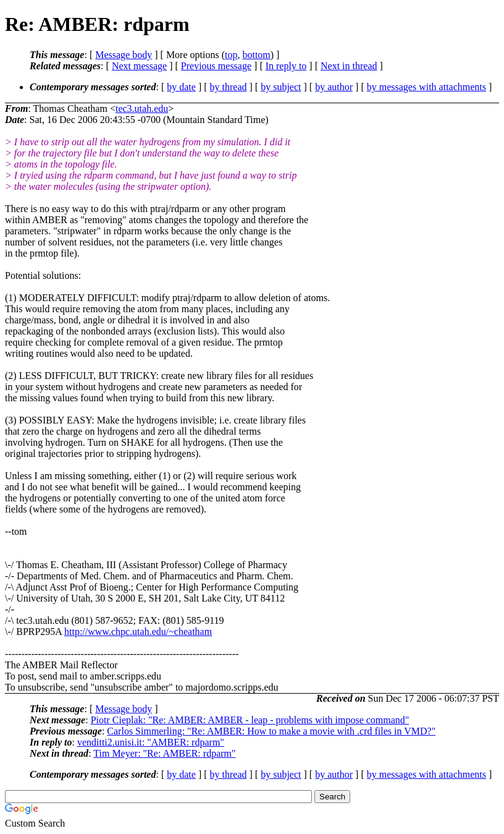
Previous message (216, 66)
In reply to (286, 66)
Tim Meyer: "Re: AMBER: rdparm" (164, 753)
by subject (281, 87)
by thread (229, 87)
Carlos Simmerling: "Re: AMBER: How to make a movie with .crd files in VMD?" (271, 731)
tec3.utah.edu (142, 109)
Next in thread (349, 66)
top (231, 55)
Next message (139, 66)
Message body (124, 55)
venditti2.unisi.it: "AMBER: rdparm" (151, 742)
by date (181, 87)
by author (334, 87)
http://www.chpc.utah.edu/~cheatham (138, 632)
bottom (256, 55)
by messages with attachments (426, 87)
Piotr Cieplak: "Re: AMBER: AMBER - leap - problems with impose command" (250, 720)
